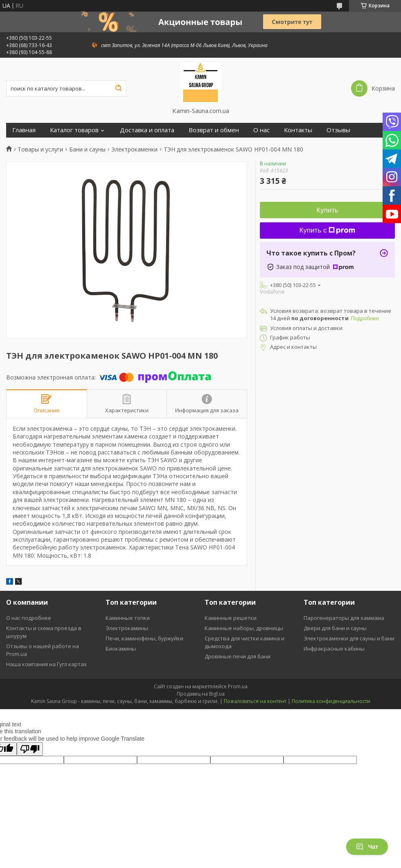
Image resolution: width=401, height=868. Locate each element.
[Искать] (118, 88)
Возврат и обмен (214, 130)
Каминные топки (128, 618)
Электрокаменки (134, 149)
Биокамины (121, 649)
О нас (261, 130)
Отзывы (338, 130)
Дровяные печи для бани (238, 656)
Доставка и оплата (147, 130)
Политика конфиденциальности (331, 701)
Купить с (328, 230)
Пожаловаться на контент (255, 701)
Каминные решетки (231, 618)
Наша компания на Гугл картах (46, 664)
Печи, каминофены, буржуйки (144, 638)
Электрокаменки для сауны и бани (349, 638)
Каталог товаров (74, 130)
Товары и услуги (40, 149)
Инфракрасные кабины (334, 649)
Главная (24, 130)
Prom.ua (238, 686)
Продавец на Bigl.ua (201, 694)
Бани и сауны (87, 149)
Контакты (298, 130)
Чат (367, 847)
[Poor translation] (30, 749)
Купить (327, 210)
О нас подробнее (29, 618)
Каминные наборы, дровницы (244, 628)
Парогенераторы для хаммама (344, 618)
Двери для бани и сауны (335, 628)
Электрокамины (127, 628)
